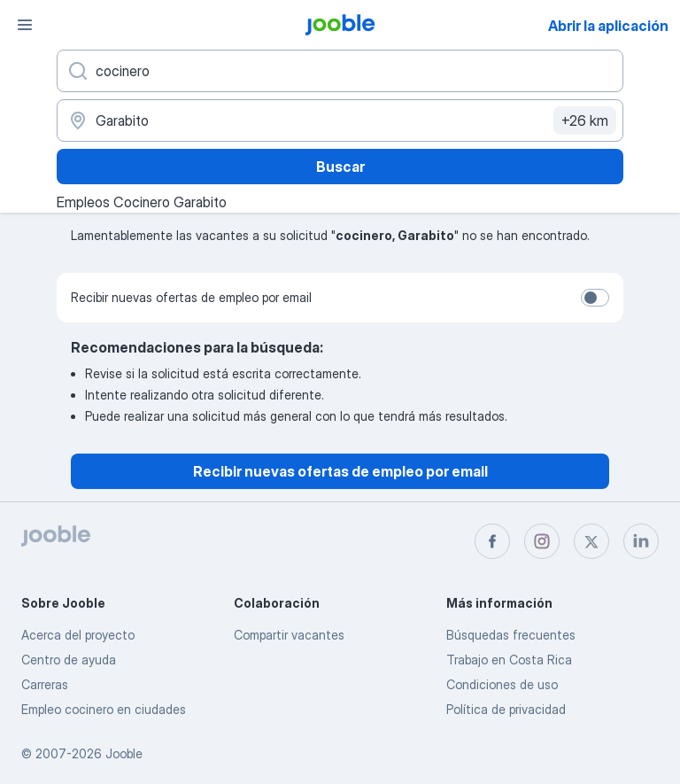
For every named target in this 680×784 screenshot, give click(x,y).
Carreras (45, 684)
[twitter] (591, 541)
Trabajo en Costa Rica (509, 660)
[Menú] (25, 25)
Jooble (124, 753)
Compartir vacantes (289, 635)
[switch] (595, 298)
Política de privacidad (506, 709)
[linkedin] (641, 541)
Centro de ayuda (69, 660)
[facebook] (492, 541)
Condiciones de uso (502, 684)
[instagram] (542, 541)
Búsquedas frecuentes (511, 635)
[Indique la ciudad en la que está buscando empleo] (340, 120)
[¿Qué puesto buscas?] (340, 71)
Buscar (340, 167)
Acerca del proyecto (78, 635)
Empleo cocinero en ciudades (104, 709)
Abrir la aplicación (608, 26)
